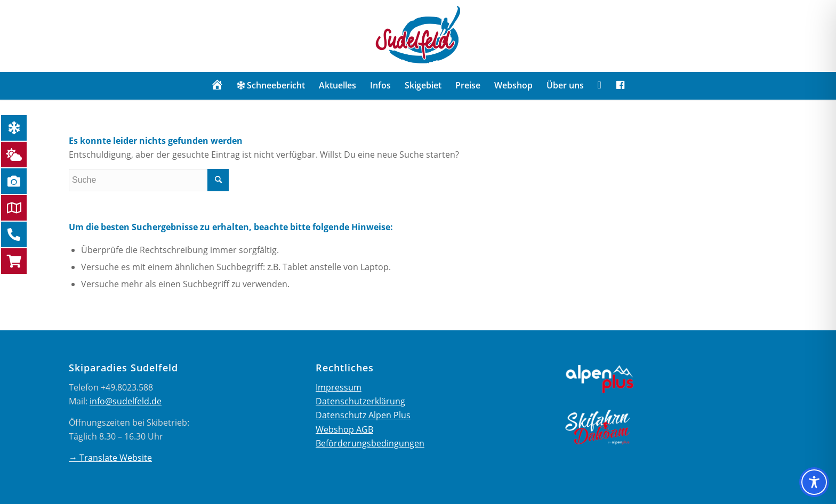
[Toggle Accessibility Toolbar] (814, 482)
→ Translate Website (110, 458)
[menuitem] (217, 85)
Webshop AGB (344, 429)
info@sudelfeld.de (126, 401)
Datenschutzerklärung (360, 401)
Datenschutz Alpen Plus (363, 415)
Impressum (339, 387)
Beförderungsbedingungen (370, 443)
